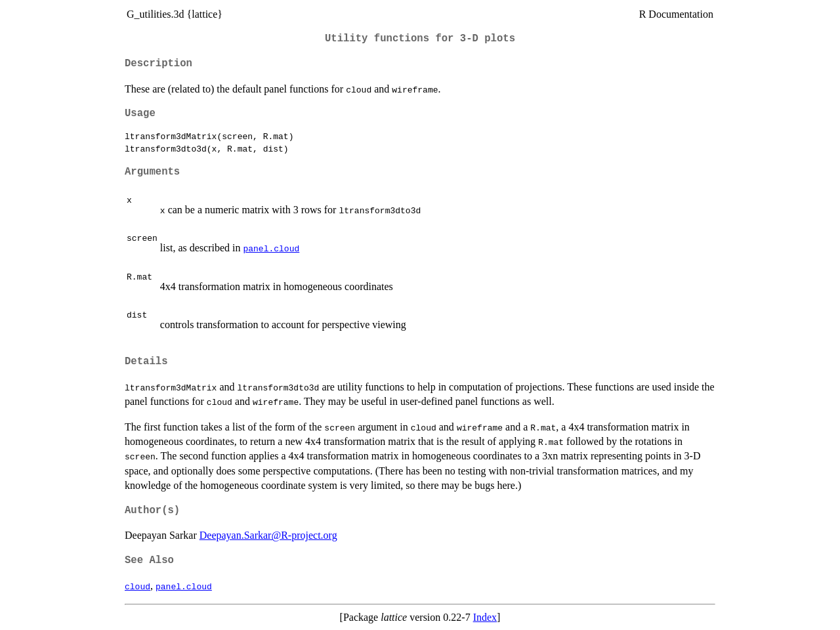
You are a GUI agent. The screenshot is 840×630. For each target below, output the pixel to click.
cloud (137, 586)
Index (485, 617)
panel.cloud (271, 248)
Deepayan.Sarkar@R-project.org (268, 535)
